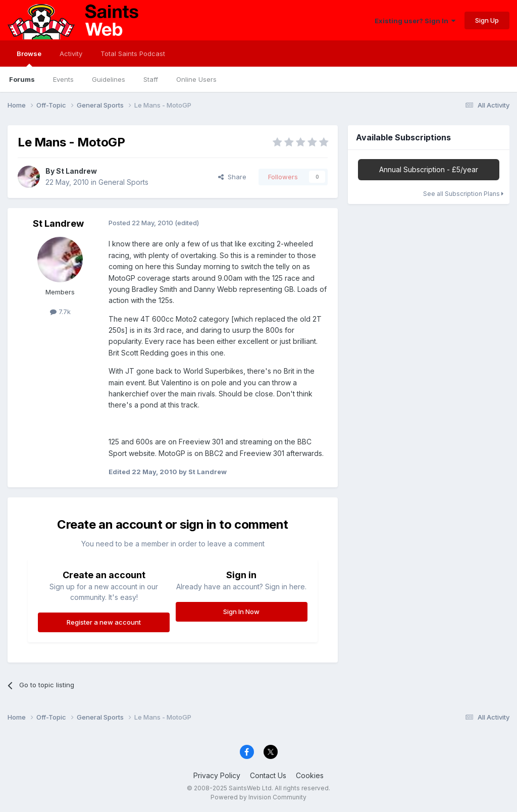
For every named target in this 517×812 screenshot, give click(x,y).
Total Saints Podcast (133, 54)
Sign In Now (241, 612)
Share (232, 177)
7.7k (60, 312)
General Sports (123, 182)
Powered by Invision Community (258, 797)
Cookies (310, 775)
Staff (151, 79)
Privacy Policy (217, 775)
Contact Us (268, 775)
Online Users (196, 79)
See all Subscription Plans (463, 194)
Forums (22, 79)
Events (63, 79)
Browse (29, 58)
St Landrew (76, 171)
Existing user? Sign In (415, 21)
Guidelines (109, 79)
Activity (71, 54)
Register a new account (104, 622)
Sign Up (487, 20)
